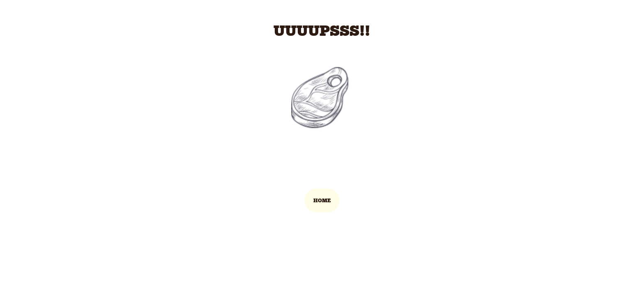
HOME (322, 200)
